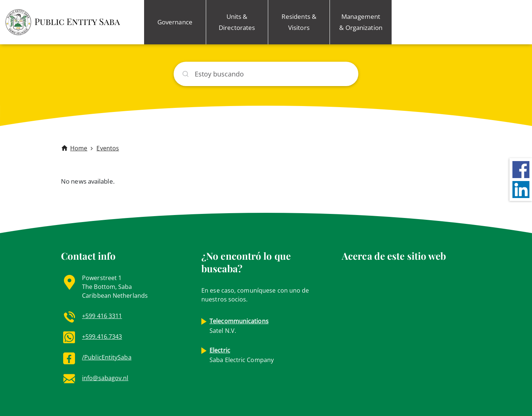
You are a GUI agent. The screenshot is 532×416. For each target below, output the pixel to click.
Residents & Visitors (299, 22)
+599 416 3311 (102, 316)
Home (79, 148)
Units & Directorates (237, 22)
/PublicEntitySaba (107, 357)
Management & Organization (361, 22)
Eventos (108, 148)
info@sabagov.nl (105, 378)
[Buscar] (266, 74)
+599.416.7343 (102, 337)
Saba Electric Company (242, 355)
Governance (175, 22)
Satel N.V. (239, 326)
